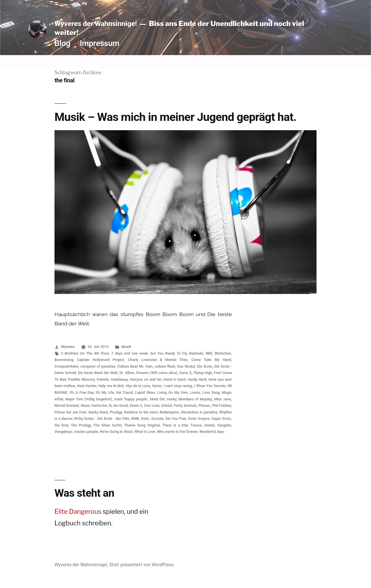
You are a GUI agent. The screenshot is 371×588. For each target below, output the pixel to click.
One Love (152, 405)
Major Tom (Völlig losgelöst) (89, 399)
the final (61, 425)
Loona (195, 392)
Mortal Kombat (67, 405)
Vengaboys (63, 432)
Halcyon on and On (145, 379)
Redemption (170, 412)
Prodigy (116, 412)
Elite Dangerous (78, 511)
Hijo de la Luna (138, 386)
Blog (62, 43)
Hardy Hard (197, 379)
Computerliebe (66, 366)
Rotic (145, 419)
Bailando (196, 353)
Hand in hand (174, 379)
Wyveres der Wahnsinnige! (96, 24)
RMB (135, 419)
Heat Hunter (87, 386)
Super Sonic (221, 419)
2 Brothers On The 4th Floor (85, 353)
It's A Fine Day (81, 392)
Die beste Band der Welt (98, 373)
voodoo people (86, 432)
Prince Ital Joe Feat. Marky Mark (81, 412)
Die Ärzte (205, 366)
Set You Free (176, 419)
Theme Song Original (142, 425)
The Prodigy (81, 425)
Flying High (203, 373)
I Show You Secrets (210, 386)
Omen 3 (136, 405)
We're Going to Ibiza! (116, 432)
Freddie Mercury (81, 379)
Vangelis (224, 425)
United (209, 425)
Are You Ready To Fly (168, 353)
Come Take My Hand (211, 360)
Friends (103, 379)
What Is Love (145, 432)
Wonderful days (212, 432)
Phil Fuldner (221, 405)
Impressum (100, 43)
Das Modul (186, 366)
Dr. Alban (127, 373)
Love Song (211, 392)
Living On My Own (173, 392)
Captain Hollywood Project (101, 360)
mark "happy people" (131, 399)
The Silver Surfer (108, 425)
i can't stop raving (178, 386)
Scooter (157, 419)
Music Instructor (94, 405)
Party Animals (185, 405)
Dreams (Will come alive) (157, 373)
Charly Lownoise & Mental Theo (158, 360)
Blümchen (223, 353)
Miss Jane (223, 399)
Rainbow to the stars (141, 412)
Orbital (167, 405)
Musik (126, 347)
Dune (184, 373)
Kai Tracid (124, 392)
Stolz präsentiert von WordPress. (142, 565)
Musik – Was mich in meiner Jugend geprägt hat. (175, 117)
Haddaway (119, 379)
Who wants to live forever (177, 432)
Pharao (204, 405)
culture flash (165, 366)
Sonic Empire (199, 419)
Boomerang (64, 360)
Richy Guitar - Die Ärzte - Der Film (102, 419)
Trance (196, 425)
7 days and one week (130, 353)
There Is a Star (175, 425)
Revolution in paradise (199, 412)
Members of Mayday (195, 399)
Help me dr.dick (111, 386)
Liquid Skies (145, 392)
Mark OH (157, 399)
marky (172, 399)
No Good (120, 405)
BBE (209, 353)
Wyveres (68, 347)
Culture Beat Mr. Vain (135, 366)
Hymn (157, 386)
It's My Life (105, 392)
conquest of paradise (98, 366)
